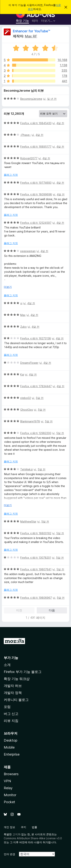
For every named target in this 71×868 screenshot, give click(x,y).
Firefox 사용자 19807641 (36, 569)
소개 (7, 665)
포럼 (7, 707)
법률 (34, 827)
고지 (15, 834)
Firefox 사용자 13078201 (36, 558)
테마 (35, 21)
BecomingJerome (31, 99)
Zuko (23, 327)
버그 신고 (11, 714)
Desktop (11, 740)
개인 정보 (9, 827)
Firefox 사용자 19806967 (36, 598)
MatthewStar (28, 521)
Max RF (31, 36)
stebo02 (26, 398)
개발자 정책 (13, 693)
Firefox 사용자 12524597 (36, 223)
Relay (8, 788)
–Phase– (25, 135)
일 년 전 (52, 99)
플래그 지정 (11, 175)
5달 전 (40, 398)
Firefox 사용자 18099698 (36, 194)
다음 (52, 610)
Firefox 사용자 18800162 (36, 533)
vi (21, 303)
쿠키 (23, 827)
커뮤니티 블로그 (16, 700)
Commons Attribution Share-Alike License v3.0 (33, 838)
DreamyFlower (29, 363)
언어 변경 (9, 854)
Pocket (9, 802)
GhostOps (27, 410)
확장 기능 (22, 21)
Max (23, 315)
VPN (7, 781)
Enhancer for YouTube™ (32, 31)
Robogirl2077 (29, 158)
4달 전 (60, 123)
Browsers (11, 774)
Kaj (22, 374)
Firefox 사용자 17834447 (36, 386)
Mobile (9, 747)
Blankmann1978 (30, 421)
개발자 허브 (13, 686)
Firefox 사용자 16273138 (36, 338)
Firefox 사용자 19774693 (36, 183)
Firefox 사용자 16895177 (36, 147)
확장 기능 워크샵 (17, 679)
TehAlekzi (27, 469)
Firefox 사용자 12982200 (36, 433)
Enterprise (12, 754)
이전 (19, 610)
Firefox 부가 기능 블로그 (23, 672)
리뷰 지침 (11, 721)
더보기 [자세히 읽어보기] (8, 287)
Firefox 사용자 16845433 (36, 123)
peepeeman (28, 251)
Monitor (10, 795)
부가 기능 (11, 658)
